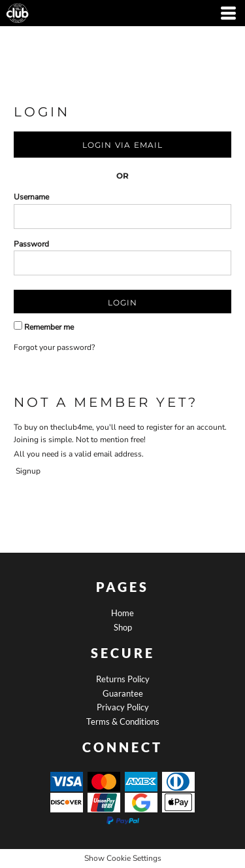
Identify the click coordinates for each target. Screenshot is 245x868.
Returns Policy (123, 679)
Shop (123, 627)
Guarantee (123, 693)
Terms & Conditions (123, 721)
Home (122, 613)
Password (31, 244)
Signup (28, 471)
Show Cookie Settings (123, 858)
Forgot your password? (54, 347)
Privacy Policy (123, 707)
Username (31, 197)
